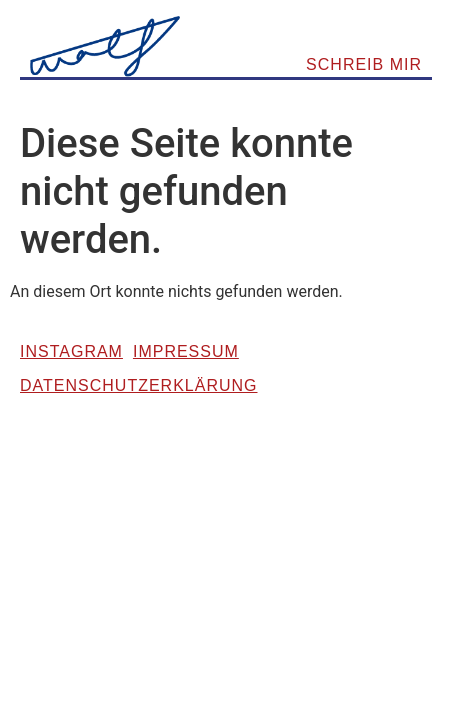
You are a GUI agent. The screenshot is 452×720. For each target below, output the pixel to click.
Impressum (186, 351)
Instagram (71, 351)
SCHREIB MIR (364, 64)
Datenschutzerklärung (139, 385)
